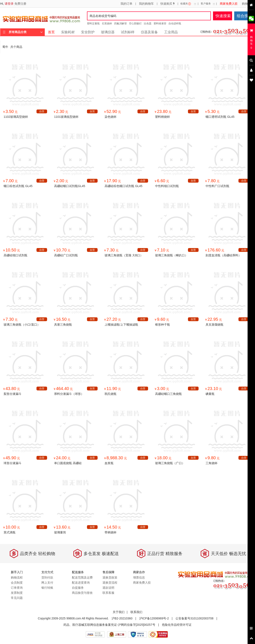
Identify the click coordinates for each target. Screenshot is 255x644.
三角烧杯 (212, 463)
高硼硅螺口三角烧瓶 (168, 394)
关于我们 (119, 612)
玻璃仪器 (108, 32)
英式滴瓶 (10, 532)
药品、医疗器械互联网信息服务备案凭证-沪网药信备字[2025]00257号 (109, 625)
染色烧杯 (111, 117)
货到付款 (47, 577)
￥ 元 (10, 112)
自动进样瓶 (175, 24)
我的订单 (126, 4)
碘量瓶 (210, 394)
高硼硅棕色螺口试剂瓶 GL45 (123, 186)
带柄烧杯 (111, 532)
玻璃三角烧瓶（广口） (170, 463)
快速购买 (167, 4)
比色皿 (148, 24)
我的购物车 (146, 4)
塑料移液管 (160, 24)
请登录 (9, 4)
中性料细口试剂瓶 (167, 186)
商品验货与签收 (82, 593)
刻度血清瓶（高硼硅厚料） (223, 255)
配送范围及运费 (82, 577)
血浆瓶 (109, 463)
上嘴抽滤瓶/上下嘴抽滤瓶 (121, 325)
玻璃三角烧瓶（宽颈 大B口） (124, 255)
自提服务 (78, 588)
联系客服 (108, 593)
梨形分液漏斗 (13, 394)
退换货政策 (110, 577)
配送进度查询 (81, 583)
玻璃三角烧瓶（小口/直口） (22, 325)
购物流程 (248, 4)
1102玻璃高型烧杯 (16, 117)
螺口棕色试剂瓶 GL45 (18, 186)
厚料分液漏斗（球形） (69, 394)
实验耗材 (68, 32)
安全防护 (88, 32)
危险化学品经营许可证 (177, 625)
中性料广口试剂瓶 (217, 186)
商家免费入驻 (229, 4)
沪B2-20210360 (122, 618)
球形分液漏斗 (13, 463)
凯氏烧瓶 (111, 394)
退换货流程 (110, 583)
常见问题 (17, 598)
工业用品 (171, 32)
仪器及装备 (149, 32)
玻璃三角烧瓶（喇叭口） (171, 255)
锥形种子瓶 (163, 325)
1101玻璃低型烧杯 (66, 117)
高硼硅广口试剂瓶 (66, 255)
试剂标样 (128, 32)
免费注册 (20, 4)
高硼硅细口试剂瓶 (15, 255)
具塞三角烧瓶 (63, 325)
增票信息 (139, 577)
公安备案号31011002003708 (194, 618)
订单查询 (17, 588)
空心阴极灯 (135, 24)
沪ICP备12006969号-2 (154, 618)
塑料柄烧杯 (163, 117)
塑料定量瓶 (93, 24)
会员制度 (17, 583)
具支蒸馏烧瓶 (214, 325)
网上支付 (47, 583)
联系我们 (136, 612)
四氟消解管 (120, 24)
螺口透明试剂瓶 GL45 (220, 117)
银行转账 (47, 588)
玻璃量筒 (60, 532)
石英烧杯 (107, 24)
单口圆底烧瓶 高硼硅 (68, 463)
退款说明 (108, 588)
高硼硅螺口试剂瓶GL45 (70, 186)
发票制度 (17, 593)
